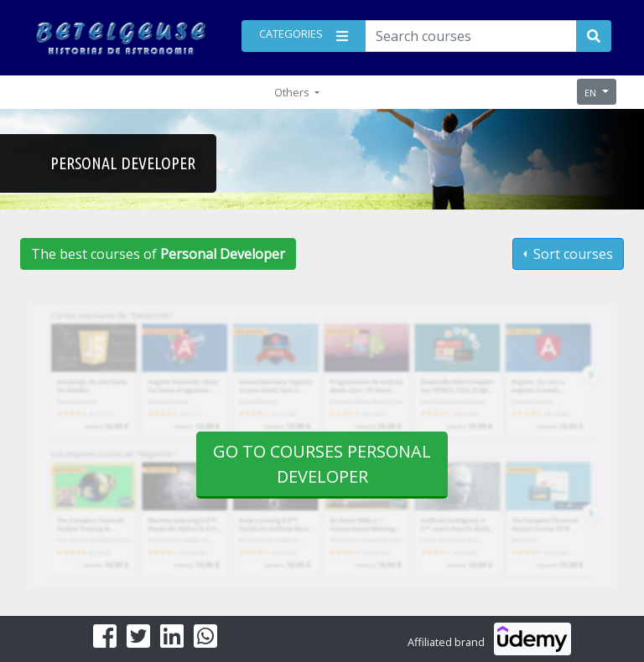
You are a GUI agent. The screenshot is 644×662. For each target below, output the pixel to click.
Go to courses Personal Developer (322, 464)
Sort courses (571, 254)
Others (293, 92)
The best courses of (158, 254)
